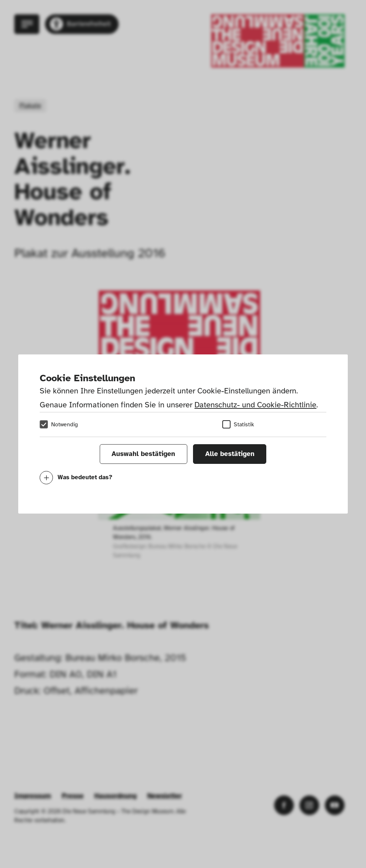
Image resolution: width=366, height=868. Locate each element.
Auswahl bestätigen (143, 454)
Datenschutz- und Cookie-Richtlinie (255, 405)
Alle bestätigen (230, 454)
